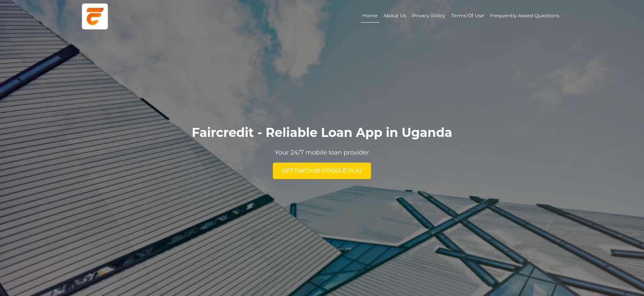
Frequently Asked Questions (525, 15)
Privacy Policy (429, 15)
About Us (395, 15)
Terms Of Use (468, 15)
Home (370, 15)
